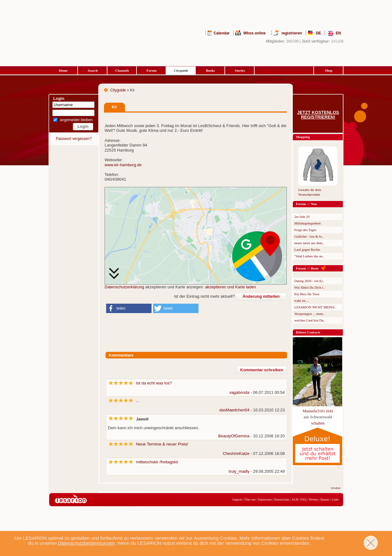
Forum (152, 70)
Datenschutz (282, 499)
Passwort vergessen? (74, 139)
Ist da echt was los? (154, 383)
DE (319, 33)
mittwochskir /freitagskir (157, 462)
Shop (329, 70)
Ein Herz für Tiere (307, 294)
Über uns (250, 499)
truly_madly (239, 471)
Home (63, 70)
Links (335, 499)
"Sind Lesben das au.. (309, 256)
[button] (129, 308)
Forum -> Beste (307, 268)
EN (338, 33)
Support (237, 499)
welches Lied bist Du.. (310, 320)
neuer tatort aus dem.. (309, 243)
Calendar (222, 33)
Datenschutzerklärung (124, 287)
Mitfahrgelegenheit (307, 223)
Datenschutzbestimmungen (86, 543)
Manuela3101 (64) (318, 411)
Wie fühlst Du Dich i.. (309, 287)
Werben (313, 499)
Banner (325, 499)
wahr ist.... (302, 301)
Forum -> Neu (306, 204)
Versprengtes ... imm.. (309, 314)
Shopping (303, 137)
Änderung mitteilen (261, 296)
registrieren (292, 33)
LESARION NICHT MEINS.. (315, 307)
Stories (240, 70)
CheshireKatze (236, 453)
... (138, 401)
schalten (318, 423)
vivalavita (340, 488)
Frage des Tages (305, 230)
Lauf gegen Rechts (307, 250)
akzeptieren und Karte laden (231, 287)
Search (93, 70)
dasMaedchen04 (235, 410)
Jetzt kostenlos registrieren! (318, 115)
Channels (122, 70)
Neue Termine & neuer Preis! (162, 444)
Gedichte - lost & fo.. (309, 236)
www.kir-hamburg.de (123, 165)
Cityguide (181, 70)
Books (211, 70)
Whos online (254, 33)
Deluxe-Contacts (308, 332)
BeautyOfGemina (234, 436)
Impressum (265, 499)
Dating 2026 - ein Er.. (309, 281)
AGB (295, 499)
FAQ (303, 499)
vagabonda (239, 392)
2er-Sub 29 (302, 217)
